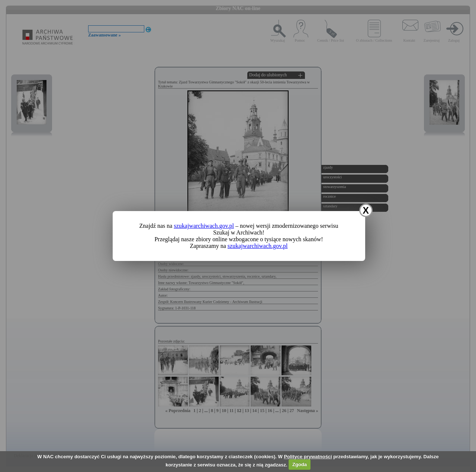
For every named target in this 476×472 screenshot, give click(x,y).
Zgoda (300, 464)
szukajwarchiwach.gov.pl (204, 226)
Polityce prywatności (308, 457)
